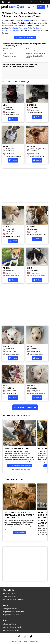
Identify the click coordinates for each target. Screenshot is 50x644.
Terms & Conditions (10, 596)
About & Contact (9, 593)
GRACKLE (31, 105)
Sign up (42, 2)
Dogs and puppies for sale (12, 615)
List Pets (41, 7)
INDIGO (30, 346)
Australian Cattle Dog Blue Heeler (35, 57)
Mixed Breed (27, 21)
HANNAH (31, 227)
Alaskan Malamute (9, 51)
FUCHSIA (31, 386)
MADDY (6, 227)
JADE (29, 268)
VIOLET (6, 346)
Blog (32, 2)
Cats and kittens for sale (11, 630)
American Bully (8, 53)
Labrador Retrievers (19, 28)
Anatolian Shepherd (10, 56)
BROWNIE (31, 146)
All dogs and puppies (10, 609)
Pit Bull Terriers (33, 28)
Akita (27, 48)
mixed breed (15, 26)
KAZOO (6, 146)
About (36, 2)
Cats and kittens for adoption (13, 627)
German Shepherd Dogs (11, 30)
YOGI (5, 105)
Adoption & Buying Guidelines (13, 599)
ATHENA (6, 268)
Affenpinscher (8, 48)
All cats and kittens (10, 624)
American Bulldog (32, 51)
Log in (47, 2)
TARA (5, 386)
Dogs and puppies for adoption (14, 612)
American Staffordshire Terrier (36, 53)
